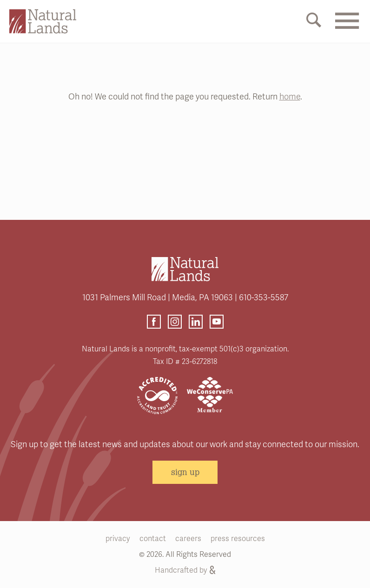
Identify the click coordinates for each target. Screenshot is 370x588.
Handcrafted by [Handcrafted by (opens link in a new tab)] (185, 570)
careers (188, 539)
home (290, 97)
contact (153, 539)
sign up (185, 472)
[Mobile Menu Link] (347, 26)
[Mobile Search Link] (314, 22)
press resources (238, 539)
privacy (118, 539)
